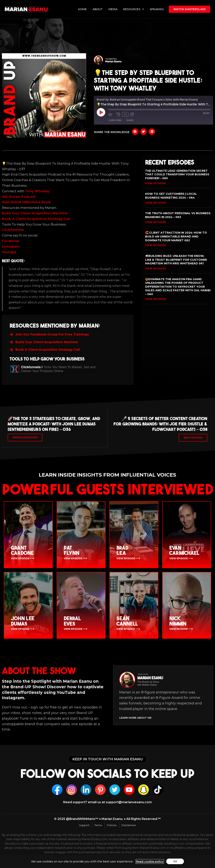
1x (125, 114)
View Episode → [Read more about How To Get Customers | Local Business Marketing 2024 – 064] (157, 203)
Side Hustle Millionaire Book (26, 202)
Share (130, 120)
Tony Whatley (37, 191)
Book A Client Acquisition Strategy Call (36, 219)
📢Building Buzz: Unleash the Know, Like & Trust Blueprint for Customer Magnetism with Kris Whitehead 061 (176, 260)
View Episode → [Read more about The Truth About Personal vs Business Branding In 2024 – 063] (157, 222)
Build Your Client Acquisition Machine (35, 213)
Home (82, 9)
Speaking (157, 9)
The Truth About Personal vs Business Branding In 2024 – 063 (178, 215)
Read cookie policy (149, 861)
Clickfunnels (13, 230)
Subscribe (115, 120)
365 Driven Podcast (19, 197)
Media (113, 9)
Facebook (11, 241)
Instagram (11, 246)
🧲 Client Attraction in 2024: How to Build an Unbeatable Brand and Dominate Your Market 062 (176, 236)
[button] (135, 132)
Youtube (9, 252)
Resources (134, 9)
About (98, 9)
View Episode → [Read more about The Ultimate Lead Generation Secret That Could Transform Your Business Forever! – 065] (157, 183)
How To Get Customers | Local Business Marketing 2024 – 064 (171, 196)
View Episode (20, 560)
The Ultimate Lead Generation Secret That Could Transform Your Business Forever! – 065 (177, 174)
